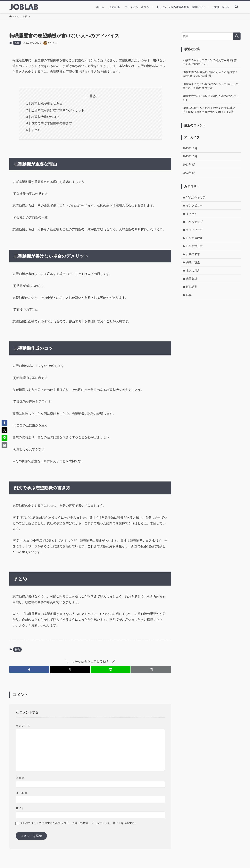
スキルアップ (194, 222)
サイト (20, 808)
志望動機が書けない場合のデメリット (58, 110)
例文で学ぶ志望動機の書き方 (52, 123)
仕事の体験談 (194, 238)
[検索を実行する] (237, 36)
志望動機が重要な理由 (47, 103)
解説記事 (192, 287)
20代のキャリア (196, 197)
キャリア (192, 214)
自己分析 (192, 279)
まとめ (36, 130)
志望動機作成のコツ (45, 117)
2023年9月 (189, 165)
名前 (20, 778)
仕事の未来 (193, 254)
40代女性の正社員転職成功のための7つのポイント (211, 98)
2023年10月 (190, 156)
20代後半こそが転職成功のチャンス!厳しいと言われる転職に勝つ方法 (210, 86)
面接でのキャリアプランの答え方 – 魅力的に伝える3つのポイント (210, 62)
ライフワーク (194, 230)
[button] (29, 669)
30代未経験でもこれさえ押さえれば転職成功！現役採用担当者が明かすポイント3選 (209, 110)
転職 (17, 43)
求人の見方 (193, 270)
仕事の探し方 (194, 246)
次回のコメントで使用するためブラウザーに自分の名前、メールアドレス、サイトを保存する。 (79, 823)
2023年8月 (189, 173)
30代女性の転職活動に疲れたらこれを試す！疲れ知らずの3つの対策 (210, 74)
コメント (23, 726)
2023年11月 (190, 148)
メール (21, 793)
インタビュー (194, 205)
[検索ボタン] (236, 7)
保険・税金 (193, 262)
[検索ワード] (211, 36)
